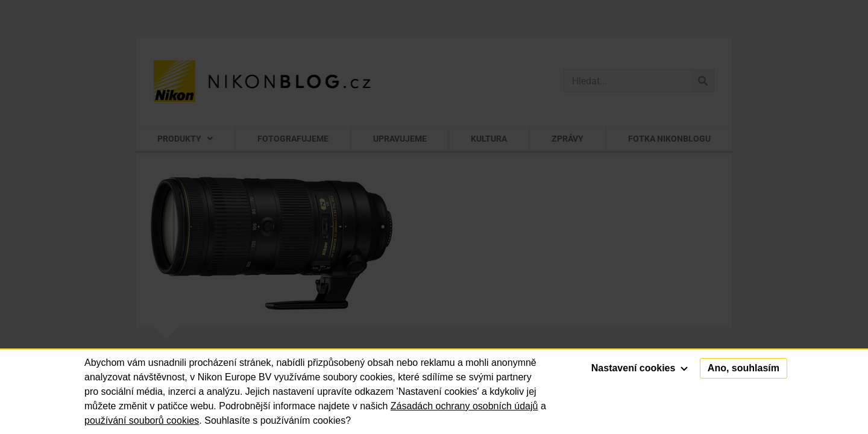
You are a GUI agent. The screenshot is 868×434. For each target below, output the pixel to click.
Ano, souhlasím (744, 368)
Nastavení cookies (640, 368)
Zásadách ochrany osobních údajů (464, 406)
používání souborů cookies (142, 420)
